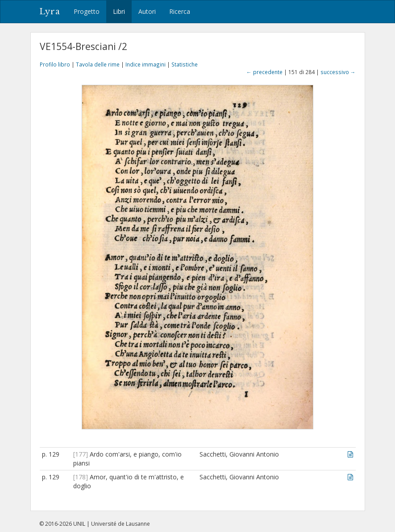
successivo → (338, 72)
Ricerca (180, 11)
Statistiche (185, 64)
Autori (147, 11)
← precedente (264, 72)
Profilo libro (55, 64)
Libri (119, 11)
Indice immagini (146, 64)
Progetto (87, 11)
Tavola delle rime (98, 64)
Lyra (50, 12)
